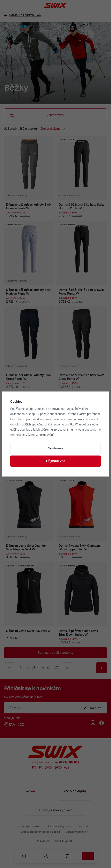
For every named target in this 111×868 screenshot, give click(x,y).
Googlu (15, 425)
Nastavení (56, 449)
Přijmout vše (56, 461)
